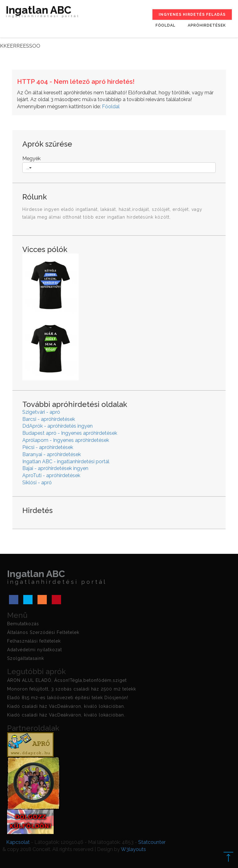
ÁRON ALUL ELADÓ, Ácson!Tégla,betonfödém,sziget (67, 680)
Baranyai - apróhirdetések (52, 454)
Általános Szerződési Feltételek (43, 632)
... (29, 168)
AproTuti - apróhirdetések (51, 475)
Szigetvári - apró (41, 412)
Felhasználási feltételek (34, 641)
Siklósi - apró (37, 483)
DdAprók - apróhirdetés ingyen (57, 426)
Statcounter (152, 842)
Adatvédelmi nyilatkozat (35, 650)
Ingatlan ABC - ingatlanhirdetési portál (66, 462)
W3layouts (133, 849)
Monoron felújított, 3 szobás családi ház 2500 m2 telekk (72, 689)
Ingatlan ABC (43, 13)
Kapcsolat (18, 842)
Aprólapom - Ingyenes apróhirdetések (66, 440)
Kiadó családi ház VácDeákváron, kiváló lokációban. (66, 706)
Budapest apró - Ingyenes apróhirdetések (70, 433)
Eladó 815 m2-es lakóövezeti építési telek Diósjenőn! (68, 698)
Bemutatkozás (23, 624)
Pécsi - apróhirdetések (48, 447)
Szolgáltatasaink (26, 658)
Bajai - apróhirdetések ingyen (55, 468)
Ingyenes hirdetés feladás (192, 15)
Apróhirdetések (207, 25)
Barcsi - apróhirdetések (49, 419)
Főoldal (165, 25)
